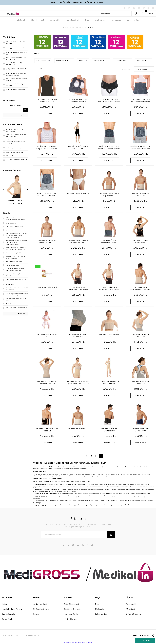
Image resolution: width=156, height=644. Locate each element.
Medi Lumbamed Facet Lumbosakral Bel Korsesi (109, 147)
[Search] (116, 14)
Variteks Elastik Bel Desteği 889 (140, 430)
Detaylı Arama (22, 115)
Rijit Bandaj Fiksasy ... (16, 200)
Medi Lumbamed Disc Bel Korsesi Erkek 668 (140, 147)
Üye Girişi (131, 609)
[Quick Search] (12, 110)
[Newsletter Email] (78, 535)
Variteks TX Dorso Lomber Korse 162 (140, 242)
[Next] (27, 189)
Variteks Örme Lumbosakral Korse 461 (109, 242)
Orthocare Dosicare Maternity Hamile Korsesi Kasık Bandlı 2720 (109, 101)
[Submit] (111, 535)
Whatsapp (145, 641)
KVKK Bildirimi (71, 619)
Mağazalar (100, 609)
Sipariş (36, 614)
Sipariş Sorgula (8, 614)
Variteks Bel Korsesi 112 (78, 428)
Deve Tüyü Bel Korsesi (47, 287)
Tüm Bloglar (23, 314)
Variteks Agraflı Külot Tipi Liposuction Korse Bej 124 (78, 383)
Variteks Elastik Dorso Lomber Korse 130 (47, 383)
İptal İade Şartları (72, 614)
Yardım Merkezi (40, 604)
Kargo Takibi (7, 619)
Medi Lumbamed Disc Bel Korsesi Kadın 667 (47, 195)
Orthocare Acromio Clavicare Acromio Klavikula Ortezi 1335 (78, 101)
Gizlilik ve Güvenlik (72, 609)
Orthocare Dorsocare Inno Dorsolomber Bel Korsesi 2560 (140, 101)
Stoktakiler (39, 69)
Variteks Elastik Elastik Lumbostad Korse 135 (78, 242)
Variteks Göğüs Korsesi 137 (109, 336)
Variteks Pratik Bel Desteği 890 (109, 430)
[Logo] (13, 14)
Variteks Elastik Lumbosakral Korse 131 (140, 289)
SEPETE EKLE (47, 113)
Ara (25, 110)
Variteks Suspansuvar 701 (78, 193)
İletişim (5, 604)
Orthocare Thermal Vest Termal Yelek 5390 (47, 101)
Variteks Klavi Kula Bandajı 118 (140, 383)
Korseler (90, 27)
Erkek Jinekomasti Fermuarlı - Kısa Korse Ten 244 (109, 289)
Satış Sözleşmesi (71, 604)
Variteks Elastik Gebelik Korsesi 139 (78, 336)
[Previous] (4, 189)
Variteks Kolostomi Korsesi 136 (140, 195)
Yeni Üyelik (131, 604)
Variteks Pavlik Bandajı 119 (47, 336)
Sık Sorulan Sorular (41, 609)
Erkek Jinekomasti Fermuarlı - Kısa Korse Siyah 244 (78, 289)
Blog (97, 604)
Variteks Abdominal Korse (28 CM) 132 (47, 242)
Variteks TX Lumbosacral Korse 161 (47, 430)
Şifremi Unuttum (134, 614)
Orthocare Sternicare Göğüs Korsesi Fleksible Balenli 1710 (47, 148)
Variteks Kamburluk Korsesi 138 (140, 336)
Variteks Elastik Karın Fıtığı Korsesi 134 (109, 195)
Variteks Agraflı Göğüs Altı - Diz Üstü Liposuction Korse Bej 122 (109, 383)
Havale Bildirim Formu (12, 609)
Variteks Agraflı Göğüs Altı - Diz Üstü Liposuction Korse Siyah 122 (78, 148)
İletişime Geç (101, 614)
